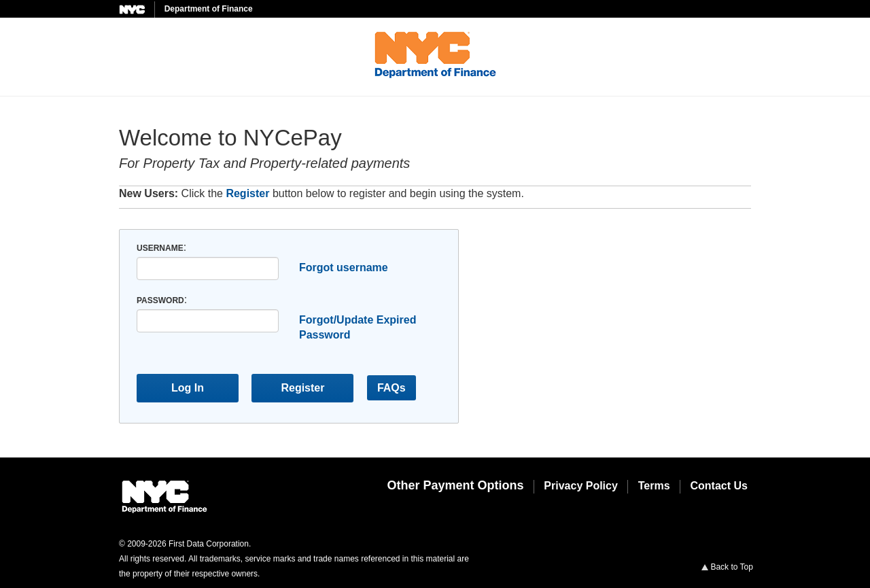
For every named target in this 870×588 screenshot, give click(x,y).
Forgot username (344, 267)
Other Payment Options (455, 485)
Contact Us (719, 486)
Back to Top (727, 567)
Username (160, 248)
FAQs (391, 388)
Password (160, 300)
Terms (654, 486)
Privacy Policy (581, 486)
